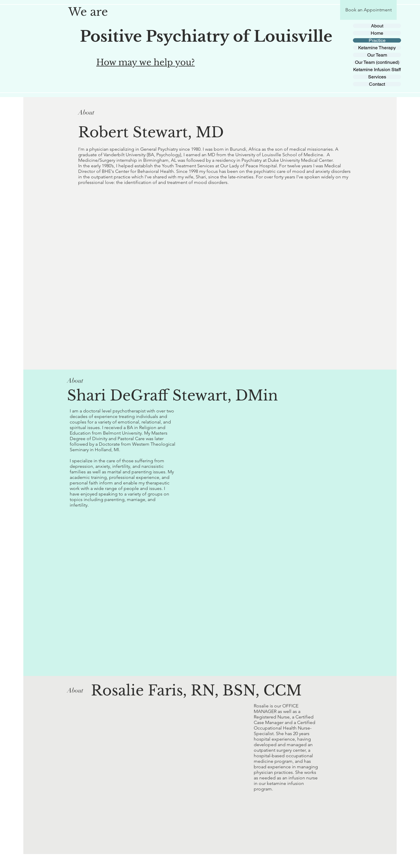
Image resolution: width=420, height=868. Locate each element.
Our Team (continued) (377, 62)
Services (377, 77)
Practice (377, 40)
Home (377, 33)
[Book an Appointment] (368, 10)
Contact (377, 84)
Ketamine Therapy (377, 48)
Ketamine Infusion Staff (377, 70)
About (377, 26)
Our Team (377, 55)
